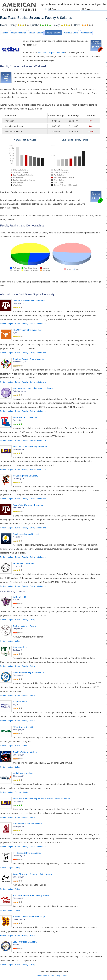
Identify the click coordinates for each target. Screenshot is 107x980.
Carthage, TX (18, 650)
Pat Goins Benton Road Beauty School (31, 895)
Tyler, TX (16, 333)
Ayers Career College (23, 727)
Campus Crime (71, 33)
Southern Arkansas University (27, 534)
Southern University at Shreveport (29, 672)
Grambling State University (25, 476)
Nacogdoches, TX (20, 362)
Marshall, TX (18, 600)
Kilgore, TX (17, 704)
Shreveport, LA (19, 449)
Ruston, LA (17, 420)
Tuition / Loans (36, 33)
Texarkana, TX (18, 508)
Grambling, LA (18, 479)
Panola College (20, 647)
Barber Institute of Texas (24, 626)
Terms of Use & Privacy (52, 976)
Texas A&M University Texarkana (28, 505)
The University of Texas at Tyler (28, 330)
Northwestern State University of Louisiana (33, 388)
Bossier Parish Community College (29, 917)
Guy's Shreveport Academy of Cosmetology (33, 874)
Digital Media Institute (23, 773)
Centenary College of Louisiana (28, 824)
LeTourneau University (23, 563)
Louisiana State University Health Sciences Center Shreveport (42, 798)
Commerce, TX (19, 303)
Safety (32, 324)
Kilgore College (20, 702)
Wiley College (20, 597)
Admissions (86, 33)
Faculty (25, 324)
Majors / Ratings (19, 33)
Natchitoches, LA (19, 391)
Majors (11, 324)
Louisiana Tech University (25, 417)
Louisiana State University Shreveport (31, 447)
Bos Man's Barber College (25, 752)
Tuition (18, 324)
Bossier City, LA (19, 856)
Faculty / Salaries (53, 33)
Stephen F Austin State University (29, 359)
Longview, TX (18, 566)
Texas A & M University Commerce (29, 301)
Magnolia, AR (18, 537)
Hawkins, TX (18, 945)
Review (5, 33)
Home (39, 976)
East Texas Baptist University (51, 53)
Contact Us (66, 976)
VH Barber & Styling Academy (27, 853)
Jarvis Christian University (25, 942)
